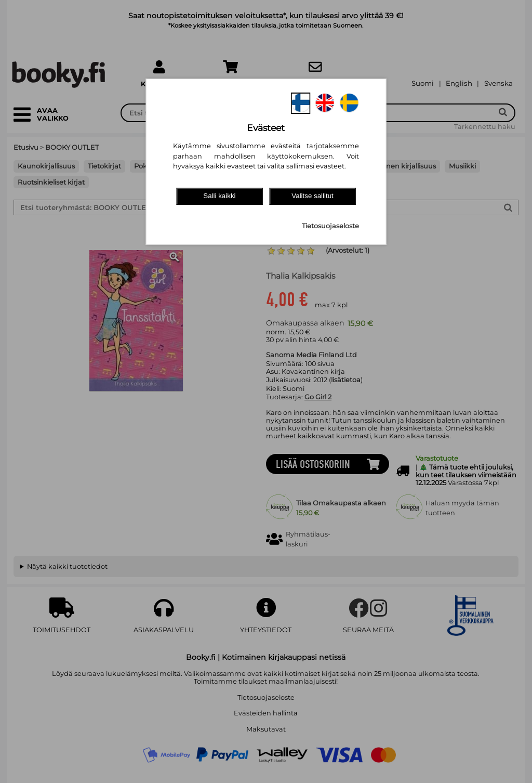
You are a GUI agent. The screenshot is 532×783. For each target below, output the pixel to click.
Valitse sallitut (312, 196)
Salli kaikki (219, 196)
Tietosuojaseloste (330, 226)
